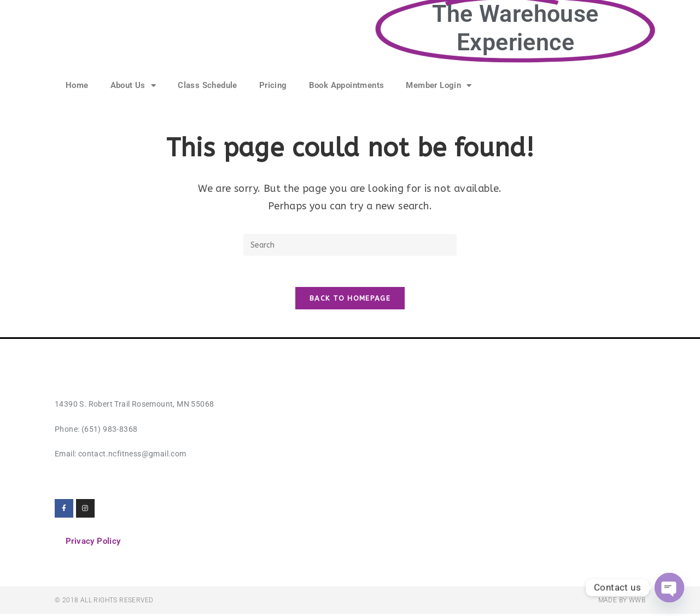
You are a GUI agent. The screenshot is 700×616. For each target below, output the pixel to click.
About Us (133, 86)
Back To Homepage (350, 300)
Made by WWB (622, 602)
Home (77, 85)
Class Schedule (208, 85)
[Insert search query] (350, 245)
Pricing (273, 85)
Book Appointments (347, 85)
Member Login (439, 86)
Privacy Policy (93, 543)
